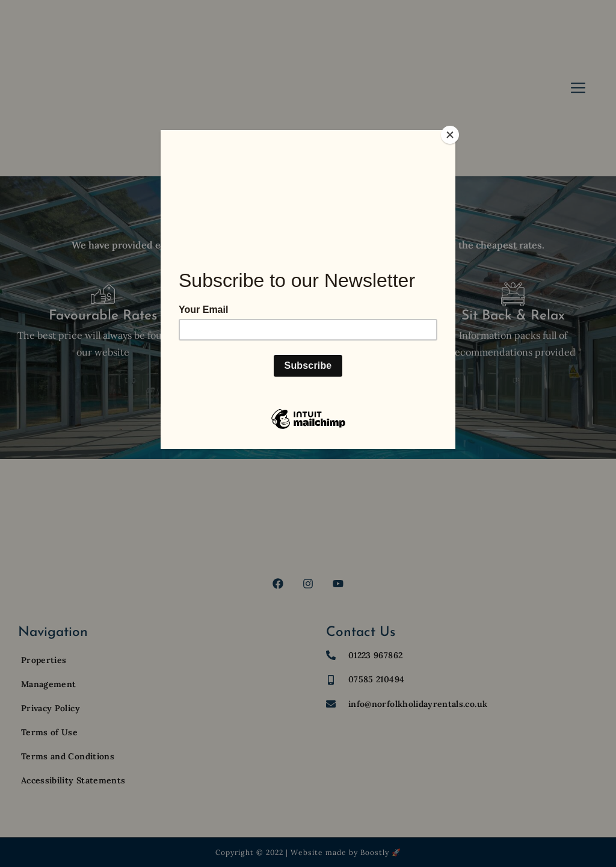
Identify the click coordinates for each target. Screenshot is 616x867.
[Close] (452, 133)
